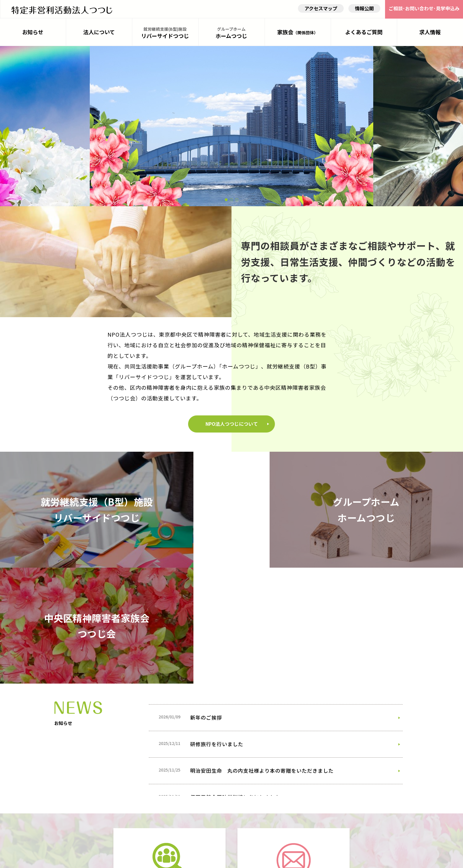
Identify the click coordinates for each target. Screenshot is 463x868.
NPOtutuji (226, 859)
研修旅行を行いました (217, 608)
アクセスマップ (320, 10)
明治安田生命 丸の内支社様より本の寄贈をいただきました (262, 634)
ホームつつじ (232, 35)
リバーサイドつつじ (165, 35)
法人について (99, 35)
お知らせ (33, 35)
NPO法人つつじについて (232, 454)
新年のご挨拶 (206, 581)
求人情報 (430, 35)
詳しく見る (167, 799)
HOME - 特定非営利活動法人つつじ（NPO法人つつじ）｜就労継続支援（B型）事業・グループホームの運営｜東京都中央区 (62, 10)
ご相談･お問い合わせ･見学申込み (423, 10)
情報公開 (363, 10)
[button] (226, 203)
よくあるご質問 (364, 35)
